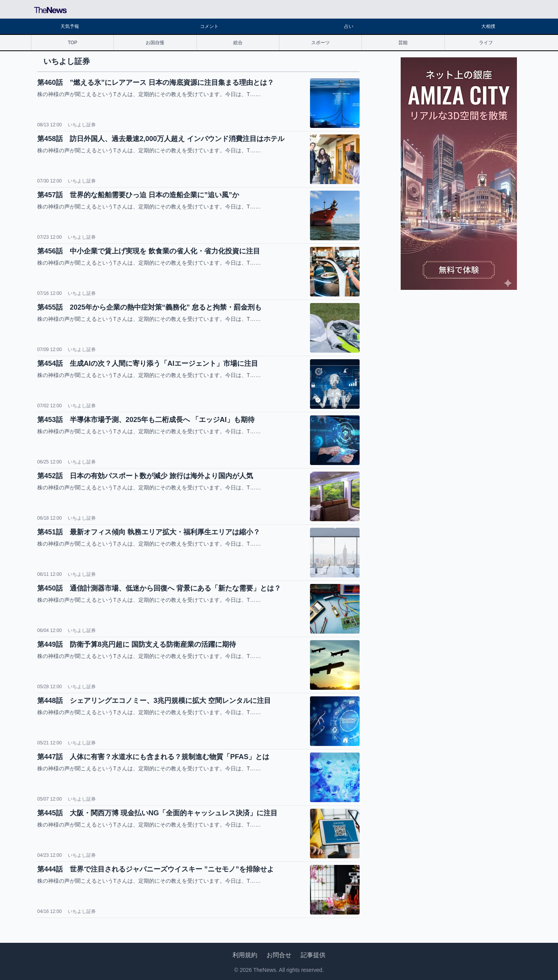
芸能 (403, 43)
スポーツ (320, 43)
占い (349, 26)
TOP (72, 43)
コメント (209, 26)
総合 (238, 43)
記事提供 (313, 955)
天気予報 (70, 26)
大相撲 (488, 26)
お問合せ (279, 955)
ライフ (486, 43)
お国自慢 (155, 43)
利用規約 (245, 955)
